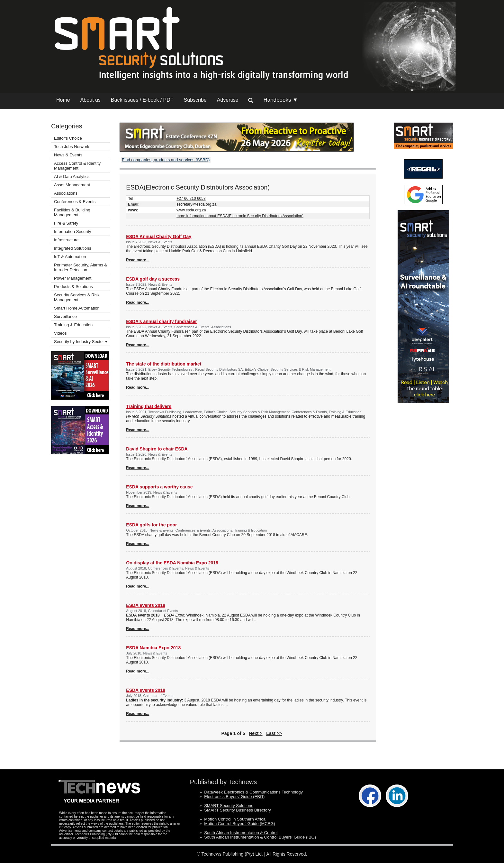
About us (90, 100)
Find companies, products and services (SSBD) (166, 160)
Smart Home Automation (77, 308)
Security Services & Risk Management (77, 297)
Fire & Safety (66, 223)
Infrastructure (66, 240)
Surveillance (65, 316)
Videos (60, 333)
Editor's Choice (68, 138)
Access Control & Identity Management (77, 166)
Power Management (73, 278)
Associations (66, 193)
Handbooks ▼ (281, 100)
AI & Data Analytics (72, 176)
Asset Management (72, 185)
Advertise (228, 100)
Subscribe (195, 100)
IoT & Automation (70, 257)
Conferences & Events (75, 202)
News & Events (68, 155)
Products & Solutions (73, 287)
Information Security (73, 232)
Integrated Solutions (73, 248)
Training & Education (73, 325)
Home (63, 100)
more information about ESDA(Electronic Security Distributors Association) (240, 216)
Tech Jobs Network (72, 147)
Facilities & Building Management (72, 212)
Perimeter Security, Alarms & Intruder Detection (81, 267)
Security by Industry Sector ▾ (81, 342)
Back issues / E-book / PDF (142, 100)
